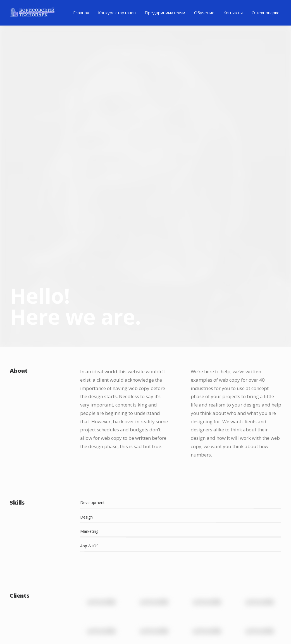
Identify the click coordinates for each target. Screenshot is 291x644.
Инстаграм (106, 615)
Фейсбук (97, 615)
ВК (116, 615)
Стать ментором (248, 559)
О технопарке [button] (266, 13)
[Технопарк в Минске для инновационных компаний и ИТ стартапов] (32, 12)
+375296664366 (252, 613)
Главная (81, 13)
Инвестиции (25, 537)
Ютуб (125, 615)
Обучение (204, 13)
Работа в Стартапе (250, 537)
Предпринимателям (165, 13)
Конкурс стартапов (117, 13)
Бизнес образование (253, 548)
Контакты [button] (233, 13)
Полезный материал (107, 518)
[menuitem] (81, 13)
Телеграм (87, 615)
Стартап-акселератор (254, 570)
